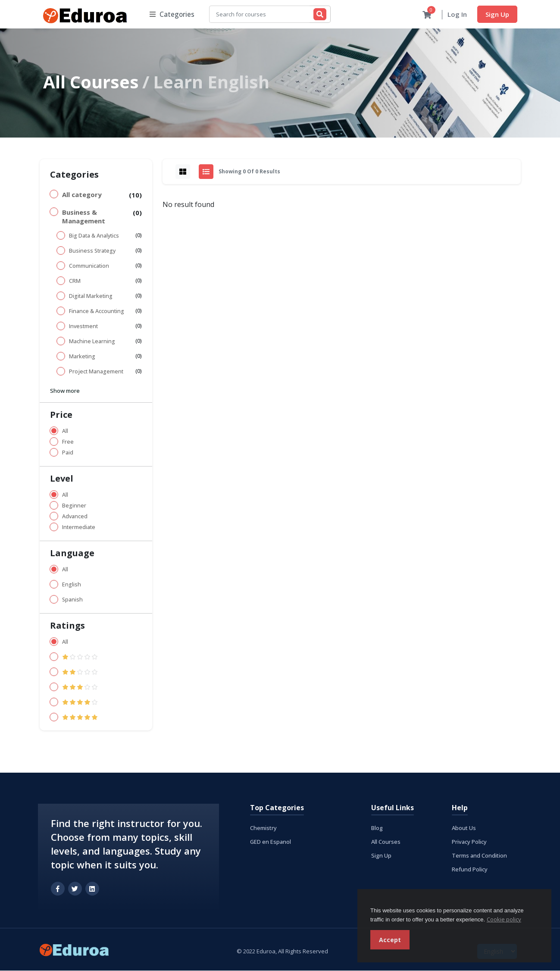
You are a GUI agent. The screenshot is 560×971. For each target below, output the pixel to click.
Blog (377, 828)
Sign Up (497, 14)
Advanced (75, 517)
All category (82, 195)
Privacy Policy (469, 842)
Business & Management (84, 217)
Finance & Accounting (97, 312)
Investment (83, 327)
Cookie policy (504, 919)
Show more (65, 391)
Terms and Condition (479, 856)
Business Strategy (92, 251)
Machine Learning (92, 342)
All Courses (91, 82)
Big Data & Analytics (94, 236)
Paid (68, 453)
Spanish (72, 600)
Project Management (96, 372)
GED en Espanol (271, 842)
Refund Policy (470, 870)
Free (68, 442)
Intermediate (79, 528)
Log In (457, 15)
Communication (89, 266)
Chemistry (263, 828)
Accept (390, 940)
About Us (464, 828)
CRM (75, 281)
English (72, 585)
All (65, 431)
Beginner (74, 506)
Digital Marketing (91, 296)
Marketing (82, 357)
